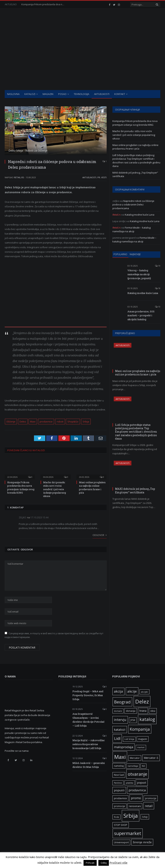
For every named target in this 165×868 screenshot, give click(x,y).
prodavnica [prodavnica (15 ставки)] (137, 790)
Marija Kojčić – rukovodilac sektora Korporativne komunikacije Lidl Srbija (89, 744)
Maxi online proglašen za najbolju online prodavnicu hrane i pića (92, 487)
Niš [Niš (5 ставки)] (143, 766)
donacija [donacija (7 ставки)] (131, 711)
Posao (62, 94)
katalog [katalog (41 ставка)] (147, 719)
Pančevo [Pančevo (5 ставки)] (118, 783)
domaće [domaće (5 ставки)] (118, 711)
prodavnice (46, 422)
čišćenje (11, 422)
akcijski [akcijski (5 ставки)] (144, 692)
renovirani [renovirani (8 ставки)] (135, 806)
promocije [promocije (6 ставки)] (119, 806)
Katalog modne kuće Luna (140, 215)
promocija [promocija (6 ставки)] (151, 798)
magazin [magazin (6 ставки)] (143, 739)
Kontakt (120, 94)
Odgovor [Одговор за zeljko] (100, 535)
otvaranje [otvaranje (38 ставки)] (137, 774)
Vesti (104, 177)
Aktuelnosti (102, 94)
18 (158, 288)
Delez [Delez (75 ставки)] (142, 701)
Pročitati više (119, 863)
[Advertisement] (82, 62)
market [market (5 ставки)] (141, 747)
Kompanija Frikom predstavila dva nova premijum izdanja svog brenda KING (44, 4)
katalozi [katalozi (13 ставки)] (120, 729)
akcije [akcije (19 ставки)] (132, 691)
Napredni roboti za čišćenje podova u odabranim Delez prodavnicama (133, 205)
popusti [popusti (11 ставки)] (119, 790)
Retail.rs (19, 177)
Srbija (86, 422)
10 (158, 307)
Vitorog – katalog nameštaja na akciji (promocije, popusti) (139, 274)
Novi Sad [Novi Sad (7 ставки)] (119, 775)
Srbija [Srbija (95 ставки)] (131, 816)
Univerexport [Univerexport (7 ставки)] (121, 842)
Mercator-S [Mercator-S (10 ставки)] (151, 758)
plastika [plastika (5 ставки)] (130, 783)
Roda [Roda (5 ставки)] (116, 817)
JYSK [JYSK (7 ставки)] (133, 720)
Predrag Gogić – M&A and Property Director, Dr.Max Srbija (88, 695)
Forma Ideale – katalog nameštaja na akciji (131, 229)
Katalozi (30, 94)
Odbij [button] (104, 863)
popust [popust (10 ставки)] (142, 782)
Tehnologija (81, 94)
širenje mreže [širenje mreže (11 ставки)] (142, 842)
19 (158, 266)
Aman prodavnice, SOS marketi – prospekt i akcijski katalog (141, 315)
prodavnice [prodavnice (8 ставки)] (120, 798)
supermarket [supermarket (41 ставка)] (128, 833)
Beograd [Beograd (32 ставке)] (122, 702)
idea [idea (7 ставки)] (153, 711)
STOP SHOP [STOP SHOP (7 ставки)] (121, 825)
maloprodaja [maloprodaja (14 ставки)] (124, 747)
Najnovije (135, 254)
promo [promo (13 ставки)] (136, 798)
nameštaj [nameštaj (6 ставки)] (119, 766)
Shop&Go (73, 422)
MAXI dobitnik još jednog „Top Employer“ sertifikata (135, 490)
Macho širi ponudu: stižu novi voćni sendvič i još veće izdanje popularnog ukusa (55, 489)
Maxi (33, 422)
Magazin (48, 94)
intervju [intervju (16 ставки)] (120, 720)
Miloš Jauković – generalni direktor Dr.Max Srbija (89, 765)
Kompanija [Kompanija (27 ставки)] (140, 729)
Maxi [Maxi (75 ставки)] (120, 757)
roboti (60, 422)
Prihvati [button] (90, 863)
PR (99, 177)
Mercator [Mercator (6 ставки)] (135, 758)
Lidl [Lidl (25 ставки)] (117, 738)
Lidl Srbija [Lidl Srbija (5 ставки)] (129, 739)
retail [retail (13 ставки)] (149, 806)
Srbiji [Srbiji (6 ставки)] (145, 817)
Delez (23, 422)
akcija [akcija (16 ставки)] (118, 691)
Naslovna (13, 94)
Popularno (120, 254)
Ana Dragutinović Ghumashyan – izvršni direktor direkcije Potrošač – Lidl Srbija (89, 720)
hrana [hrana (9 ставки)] (143, 711)
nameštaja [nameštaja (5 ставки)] (133, 766)
